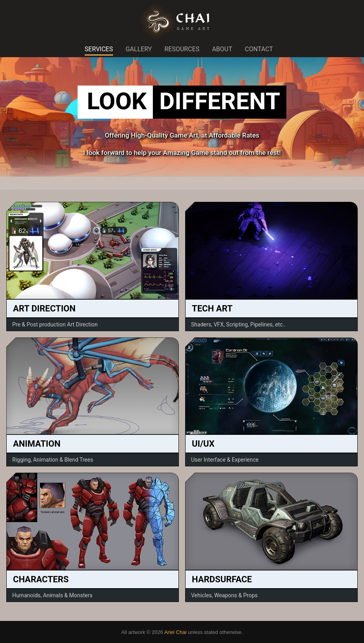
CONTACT (259, 49)
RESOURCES (182, 49)
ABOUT (222, 49)
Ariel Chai (175, 632)
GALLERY (139, 49)
